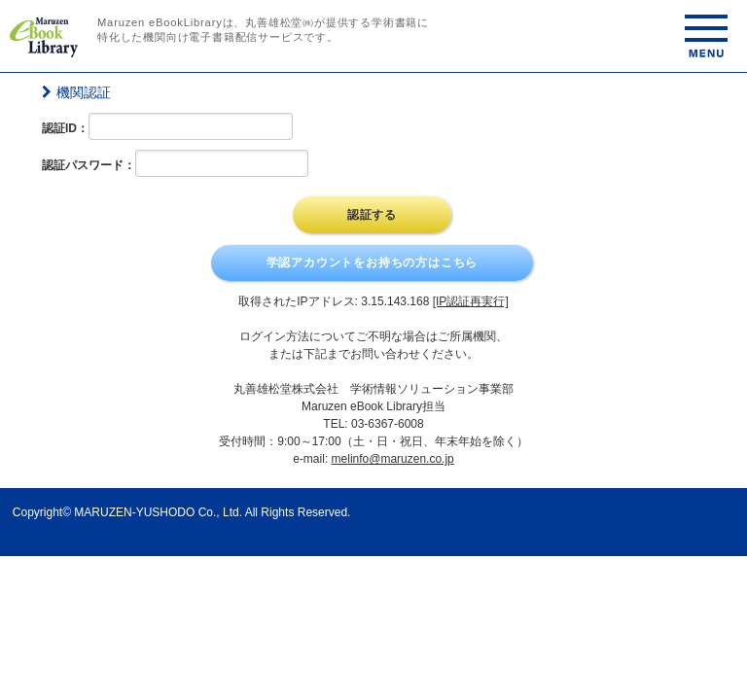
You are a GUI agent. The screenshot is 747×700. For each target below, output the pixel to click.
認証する (372, 215)
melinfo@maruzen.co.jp (393, 459)
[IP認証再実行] (471, 301)
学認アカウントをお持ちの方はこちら (373, 262)
